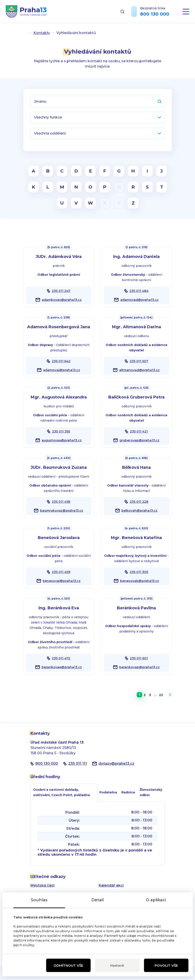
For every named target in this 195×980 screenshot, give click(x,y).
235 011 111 (78, 764)
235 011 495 (61, 502)
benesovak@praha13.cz (140, 581)
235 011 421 (139, 431)
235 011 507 (139, 361)
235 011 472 (61, 658)
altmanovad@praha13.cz (139, 370)
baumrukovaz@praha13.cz (62, 511)
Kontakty (42, 33)
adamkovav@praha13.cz (62, 300)
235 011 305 (139, 572)
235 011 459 (61, 572)
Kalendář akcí (111, 885)
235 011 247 (61, 291)
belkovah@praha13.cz (139, 511)
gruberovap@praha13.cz (139, 440)
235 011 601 (139, 658)
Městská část (43, 885)
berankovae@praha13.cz (62, 667)
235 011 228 (139, 502)
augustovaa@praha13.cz (62, 440)
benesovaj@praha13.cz (62, 581)
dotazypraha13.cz (116, 764)
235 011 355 (61, 431)
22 (161, 695)
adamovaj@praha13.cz (62, 370)
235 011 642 (61, 361)
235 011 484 (139, 291)
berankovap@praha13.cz (139, 667)
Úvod (25, 33)
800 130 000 (155, 14)
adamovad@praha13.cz (139, 300)
